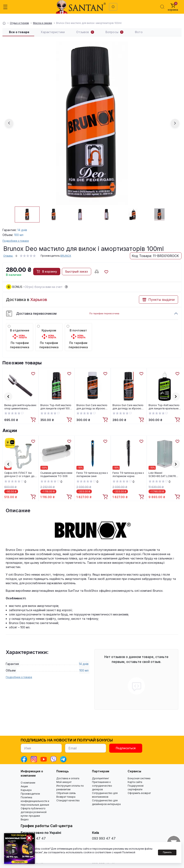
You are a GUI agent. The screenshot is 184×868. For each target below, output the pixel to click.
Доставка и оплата (68, 778)
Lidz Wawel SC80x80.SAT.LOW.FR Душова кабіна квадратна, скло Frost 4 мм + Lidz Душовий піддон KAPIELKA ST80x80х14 (165, 475)
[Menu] (5, 7)
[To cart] (34, 420)
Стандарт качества (68, 800)
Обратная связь (66, 793)
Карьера (26, 790)
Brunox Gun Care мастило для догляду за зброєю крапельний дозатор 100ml (92, 407)
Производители (30, 794)
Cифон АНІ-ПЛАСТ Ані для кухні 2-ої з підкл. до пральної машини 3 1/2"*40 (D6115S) (19, 475)
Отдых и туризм (19, 23)
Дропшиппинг (101, 778)
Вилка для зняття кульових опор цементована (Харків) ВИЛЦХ (20, 407)
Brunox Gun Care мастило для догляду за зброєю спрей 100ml (128, 407)
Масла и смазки (43, 23)
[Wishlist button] (106, 272)
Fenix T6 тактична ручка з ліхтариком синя (92, 474)
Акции (10, 430)
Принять (167, 852)
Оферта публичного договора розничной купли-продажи (34, 812)
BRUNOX (66, 256)
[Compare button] (97, 272)
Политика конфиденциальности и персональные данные (35, 801)
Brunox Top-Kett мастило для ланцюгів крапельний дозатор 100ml (164, 407)
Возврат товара (66, 797)
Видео (25, 819)
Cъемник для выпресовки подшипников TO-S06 (56, 474)
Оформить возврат (139, 793)
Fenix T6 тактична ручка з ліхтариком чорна (128, 474)
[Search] (162, 7)
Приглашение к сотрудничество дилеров (102, 786)
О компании (28, 783)
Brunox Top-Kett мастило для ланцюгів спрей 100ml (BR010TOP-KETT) (56, 407)
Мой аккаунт (64, 782)
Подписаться (126, 748)
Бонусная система (139, 778)
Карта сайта (135, 782)
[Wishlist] (33, 373)
